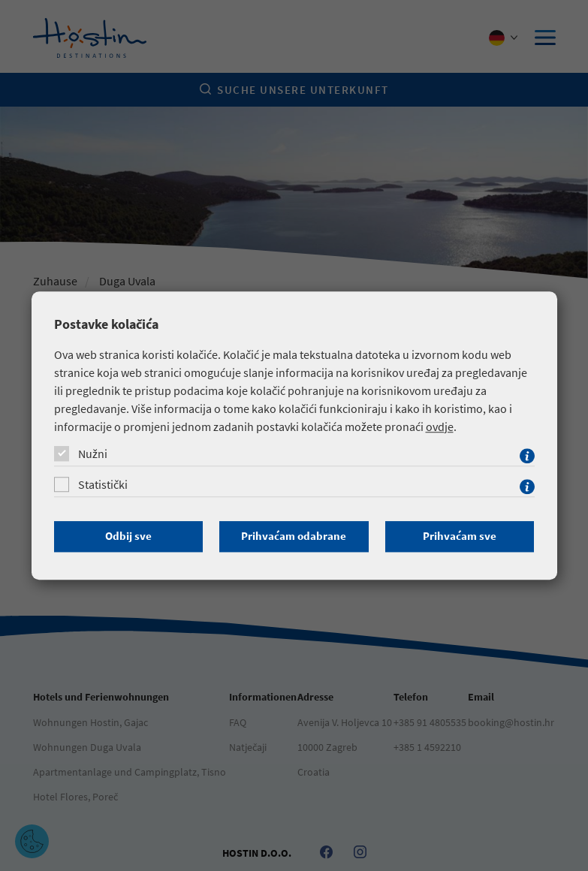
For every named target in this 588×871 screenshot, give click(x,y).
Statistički (103, 484)
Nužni (93, 454)
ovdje (440, 426)
